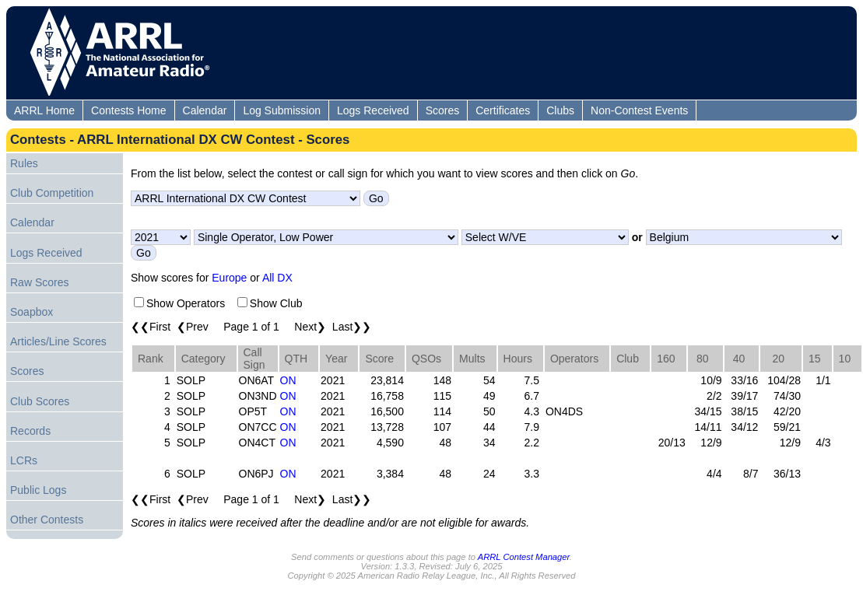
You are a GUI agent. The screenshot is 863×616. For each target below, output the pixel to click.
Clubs (560, 110)
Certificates (503, 110)
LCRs (24, 460)
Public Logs (38, 490)
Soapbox (32, 312)
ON (288, 380)
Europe (229, 278)
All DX (277, 278)
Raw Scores (39, 282)
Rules (24, 163)
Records (30, 431)
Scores (443, 110)
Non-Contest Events (639, 110)
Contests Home (128, 110)
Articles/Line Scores (58, 341)
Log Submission (282, 110)
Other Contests (47, 520)
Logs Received (373, 110)
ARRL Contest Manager (524, 557)
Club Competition (52, 193)
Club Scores (40, 401)
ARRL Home (44, 110)
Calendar (205, 110)
